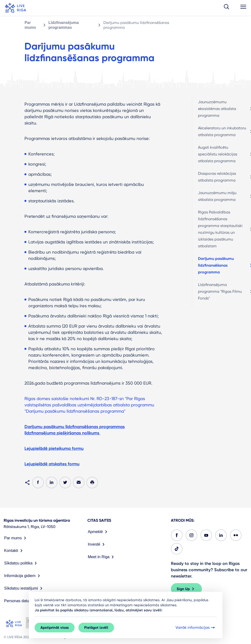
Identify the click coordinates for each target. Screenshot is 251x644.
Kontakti (14, 551)
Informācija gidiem (23, 576)
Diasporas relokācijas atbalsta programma (217, 177)
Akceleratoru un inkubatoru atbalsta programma (222, 131)
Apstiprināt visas (55, 628)
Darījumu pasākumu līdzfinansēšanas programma (216, 265)
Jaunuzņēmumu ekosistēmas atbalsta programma (217, 109)
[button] (227, 8)
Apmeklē (99, 532)
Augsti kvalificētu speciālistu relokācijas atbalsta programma (218, 154)
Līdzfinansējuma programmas (64, 25)
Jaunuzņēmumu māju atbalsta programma (217, 196)
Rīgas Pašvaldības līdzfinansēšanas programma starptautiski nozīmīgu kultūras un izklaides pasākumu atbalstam (220, 229)
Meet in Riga (102, 557)
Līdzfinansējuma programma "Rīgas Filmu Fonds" (220, 291)
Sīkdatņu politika (21, 563)
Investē (97, 544)
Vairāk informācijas (196, 628)
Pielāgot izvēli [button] (96, 628)
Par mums (30, 25)
